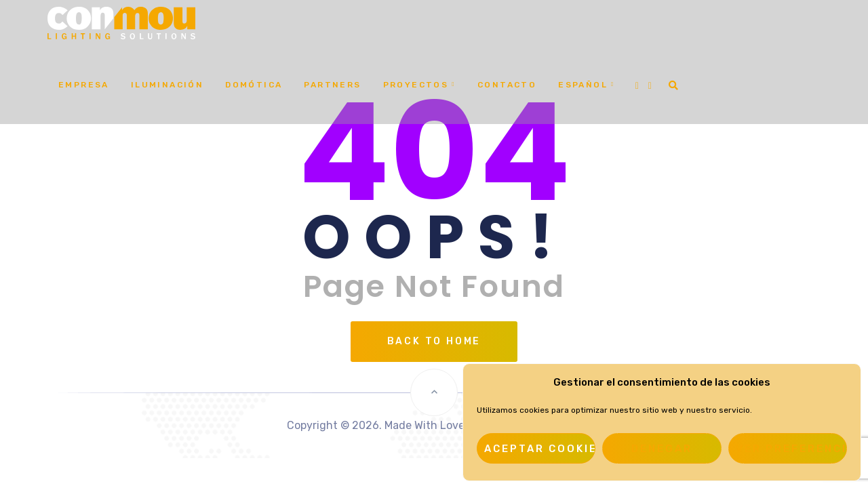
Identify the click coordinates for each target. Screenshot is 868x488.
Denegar (662, 449)
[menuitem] (587, 85)
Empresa (84, 85)
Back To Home (434, 341)
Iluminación (167, 85)
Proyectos (416, 85)
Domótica (254, 85)
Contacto (507, 85)
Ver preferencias (791, 449)
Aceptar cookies (540, 449)
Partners (332, 85)
